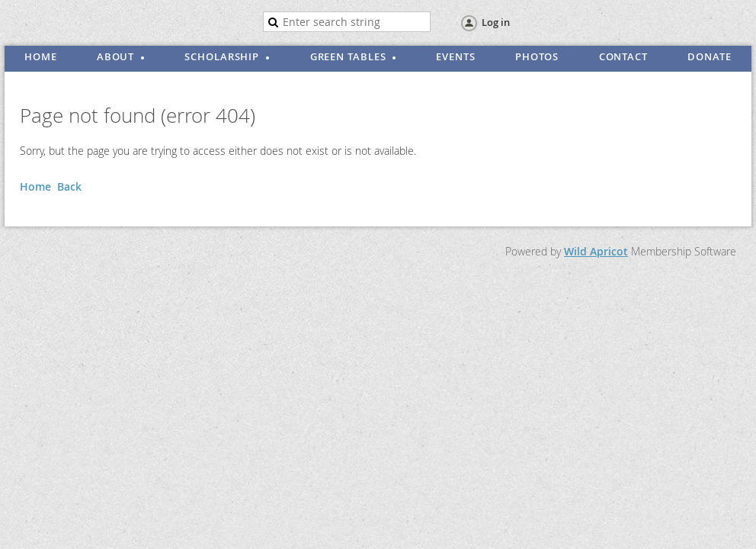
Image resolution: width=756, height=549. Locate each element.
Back (69, 186)
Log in (496, 22)
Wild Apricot (596, 251)
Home (35, 186)
